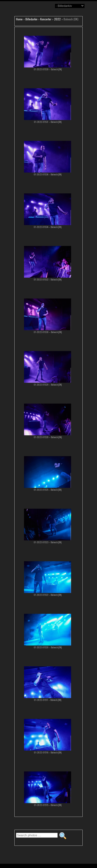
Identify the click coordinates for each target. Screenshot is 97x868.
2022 (57, 19)
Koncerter (46, 19)
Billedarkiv (31, 19)
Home (19, 19)
